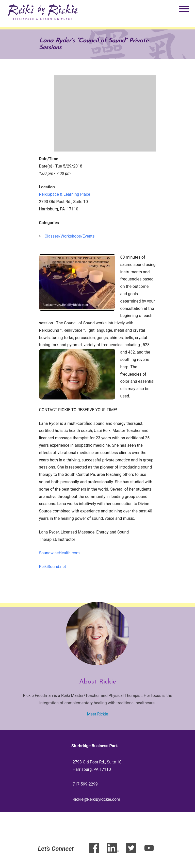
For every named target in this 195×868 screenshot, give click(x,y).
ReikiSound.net (53, 567)
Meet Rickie (98, 714)
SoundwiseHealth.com (59, 553)
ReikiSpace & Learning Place (65, 194)
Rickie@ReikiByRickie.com (96, 799)
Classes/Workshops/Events (70, 236)
